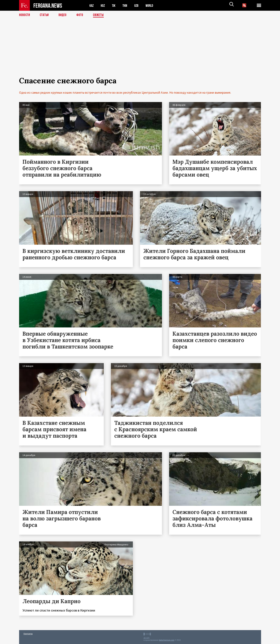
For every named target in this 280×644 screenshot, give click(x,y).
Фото (81, 15)
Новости (25, 15)
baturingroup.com (167, 640)
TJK (115, 5)
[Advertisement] (140, 51)
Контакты (28, 634)
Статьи (45, 15)
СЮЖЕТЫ (100, 15)
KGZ (104, 5)
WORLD (152, 5)
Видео (64, 15)
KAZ (92, 5)
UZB (139, 5)
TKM (127, 5)
